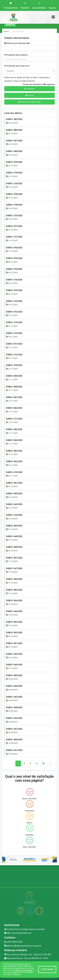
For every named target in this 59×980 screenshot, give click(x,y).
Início (7, 31)
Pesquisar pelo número (16, 55)
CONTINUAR (47, 969)
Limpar (30, 95)
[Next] (43, 764)
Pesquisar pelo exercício (17, 66)
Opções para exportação (29, 102)
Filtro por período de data (17, 43)
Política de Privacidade (23, 970)
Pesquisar (29, 89)
